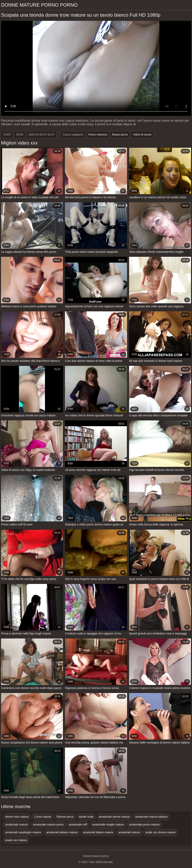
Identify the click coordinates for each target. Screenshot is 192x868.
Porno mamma (98, 135)
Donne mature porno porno (39, 5)
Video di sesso (142, 135)
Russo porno (120, 135)
